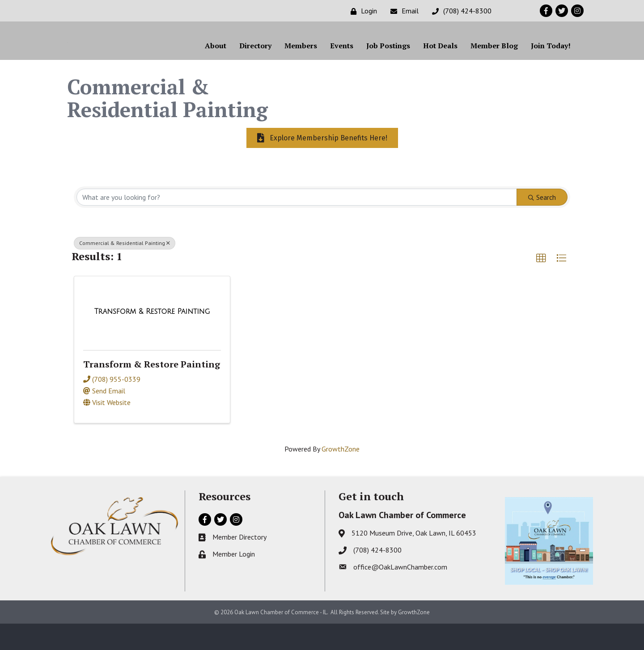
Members (301, 59)
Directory (255, 59)
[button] (541, 284)
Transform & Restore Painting (152, 390)
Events (342, 59)
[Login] (362, 11)
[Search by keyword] (297, 223)
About (216, 59)
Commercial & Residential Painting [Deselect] (125, 269)
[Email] (402, 11)
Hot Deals (440, 59)
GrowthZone (341, 475)
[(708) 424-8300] (460, 11)
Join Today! (551, 59)
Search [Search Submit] (542, 223)
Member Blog (494, 59)
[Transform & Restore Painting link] (152, 338)
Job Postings (388, 59)
